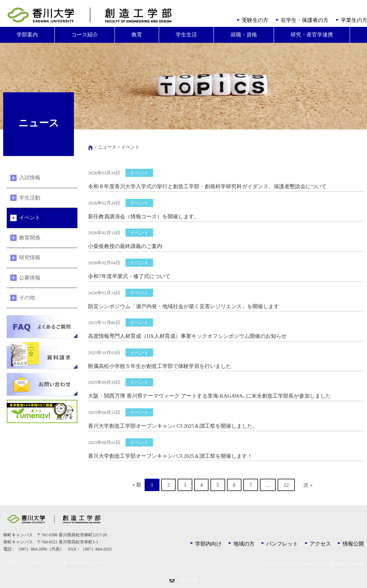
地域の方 (244, 544)
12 (286, 485)
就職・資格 (244, 35)
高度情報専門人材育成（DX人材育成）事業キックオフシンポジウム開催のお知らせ (187, 336)
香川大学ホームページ (85, 563)
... (268, 485)
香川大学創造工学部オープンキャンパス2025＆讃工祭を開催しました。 (173, 426)
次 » (308, 485)
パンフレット (282, 544)
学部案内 (27, 35)
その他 (27, 298)
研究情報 (30, 258)
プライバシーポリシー (29, 563)
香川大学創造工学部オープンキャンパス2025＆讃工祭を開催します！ (170, 456)
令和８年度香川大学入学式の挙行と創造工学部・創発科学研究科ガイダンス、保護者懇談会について (207, 186)
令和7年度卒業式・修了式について (129, 276)
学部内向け (208, 544)
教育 (137, 35)
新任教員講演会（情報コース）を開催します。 (144, 217)
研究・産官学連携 (312, 35)
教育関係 (30, 238)
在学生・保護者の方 (305, 20)
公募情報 (30, 278)
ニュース (107, 147)
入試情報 (30, 178)
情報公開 (353, 544)
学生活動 (30, 198)
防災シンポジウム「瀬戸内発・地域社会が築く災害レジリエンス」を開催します (183, 306)
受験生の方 (255, 20)
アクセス (320, 544)
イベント (30, 218)
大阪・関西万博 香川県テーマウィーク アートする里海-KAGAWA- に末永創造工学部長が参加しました (209, 396)
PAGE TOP (188, 581)
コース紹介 (85, 35)
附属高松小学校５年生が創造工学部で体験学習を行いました (160, 366)
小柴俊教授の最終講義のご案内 (125, 246)
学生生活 (186, 35)
